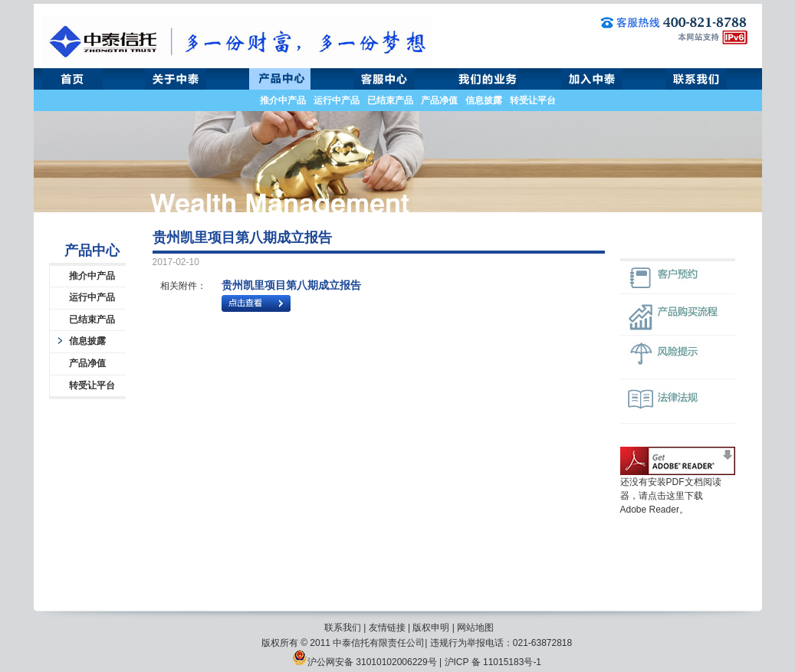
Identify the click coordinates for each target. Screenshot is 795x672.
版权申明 (431, 628)
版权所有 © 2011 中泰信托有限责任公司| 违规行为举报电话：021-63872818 (417, 643)
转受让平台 (533, 100)
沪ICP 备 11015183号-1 (493, 662)
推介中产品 (283, 100)
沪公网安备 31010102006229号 (365, 662)
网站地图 (475, 628)
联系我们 (343, 628)
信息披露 (484, 100)
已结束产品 (390, 100)
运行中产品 (337, 100)
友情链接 (387, 628)
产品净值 (439, 100)
